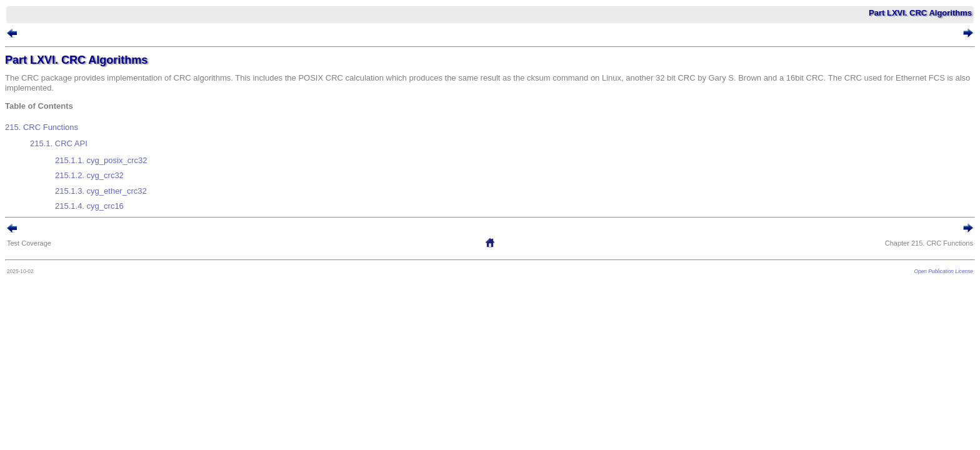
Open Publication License (925, 244)
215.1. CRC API (77, 139)
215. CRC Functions (60, 128)
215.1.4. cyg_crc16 (108, 182)
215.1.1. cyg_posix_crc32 (120, 151)
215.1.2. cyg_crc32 (108, 161)
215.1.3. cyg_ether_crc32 (120, 172)
